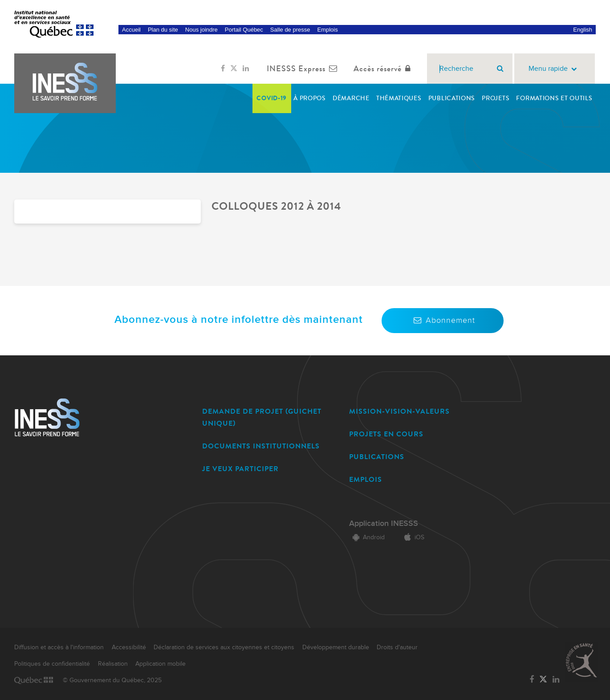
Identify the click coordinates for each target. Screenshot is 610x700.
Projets (496, 98)
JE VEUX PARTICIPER (240, 469)
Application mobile (161, 664)
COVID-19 (272, 98)
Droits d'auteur (397, 647)
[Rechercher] (500, 69)
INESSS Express (304, 69)
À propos (310, 98)
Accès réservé (384, 69)
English (583, 30)
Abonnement (443, 320)
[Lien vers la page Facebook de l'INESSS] (223, 69)
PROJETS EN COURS (386, 434)
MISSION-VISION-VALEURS (399, 411)
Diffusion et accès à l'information (59, 647)
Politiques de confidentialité (52, 664)
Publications (452, 98)
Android (367, 537)
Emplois (327, 30)
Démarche (351, 98)
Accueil (131, 30)
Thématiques (399, 98)
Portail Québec (244, 30)
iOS (413, 537)
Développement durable (336, 647)
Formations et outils (554, 98)
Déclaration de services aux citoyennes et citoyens (224, 647)
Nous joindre (201, 30)
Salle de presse (290, 30)
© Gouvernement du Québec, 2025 (112, 680)
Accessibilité (129, 647)
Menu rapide (555, 69)
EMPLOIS (366, 479)
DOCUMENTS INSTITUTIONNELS (261, 446)
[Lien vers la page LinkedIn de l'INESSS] (246, 69)
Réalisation (113, 664)
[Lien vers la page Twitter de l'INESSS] (234, 69)
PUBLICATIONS (377, 457)
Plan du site (163, 30)
